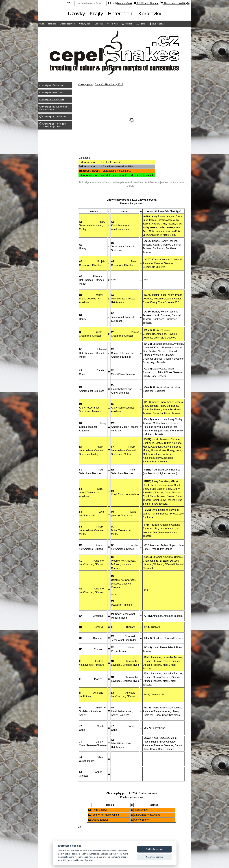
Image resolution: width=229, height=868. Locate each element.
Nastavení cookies (154, 857)
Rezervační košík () (175, 3)
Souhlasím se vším (154, 849)
